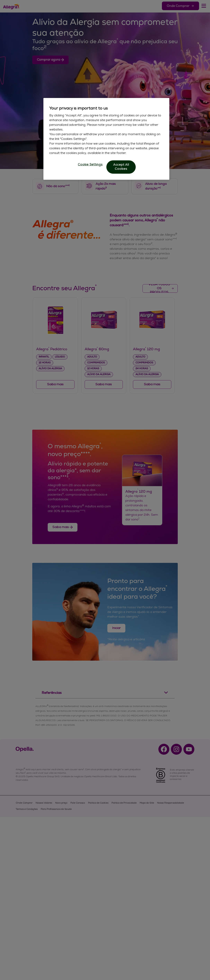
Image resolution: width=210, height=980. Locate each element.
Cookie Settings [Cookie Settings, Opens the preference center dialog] (90, 165)
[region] (106, 139)
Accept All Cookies (121, 167)
